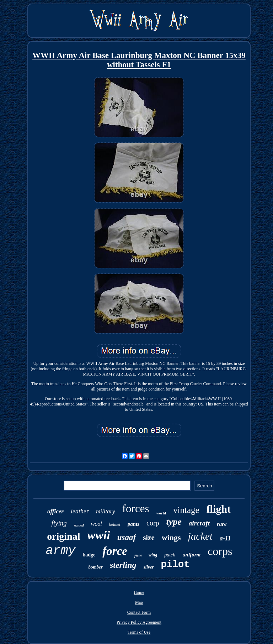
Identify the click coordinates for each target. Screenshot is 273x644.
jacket (200, 536)
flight (219, 509)
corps (220, 551)
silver (149, 567)
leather (80, 511)
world (161, 513)
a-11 (225, 538)
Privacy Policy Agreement (139, 622)
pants (133, 524)
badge (89, 555)
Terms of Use (139, 632)
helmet (115, 524)
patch (170, 555)
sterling (123, 565)
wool (97, 524)
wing (153, 555)
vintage (186, 510)
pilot (175, 565)
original (63, 536)
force (115, 551)
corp (153, 523)
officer (55, 511)
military (106, 511)
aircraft (199, 523)
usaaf (127, 537)
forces (136, 509)
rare (222, 524)
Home (139, 592)
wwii (98, 535)
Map (139, 602)
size (149, 538)
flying (59, 523)
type (174, 522)
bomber (95, 567)
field (138, 556)
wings (171, 537)
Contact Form (139, 612)
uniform (191, 555)
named (79, 525)
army (61, 551)
